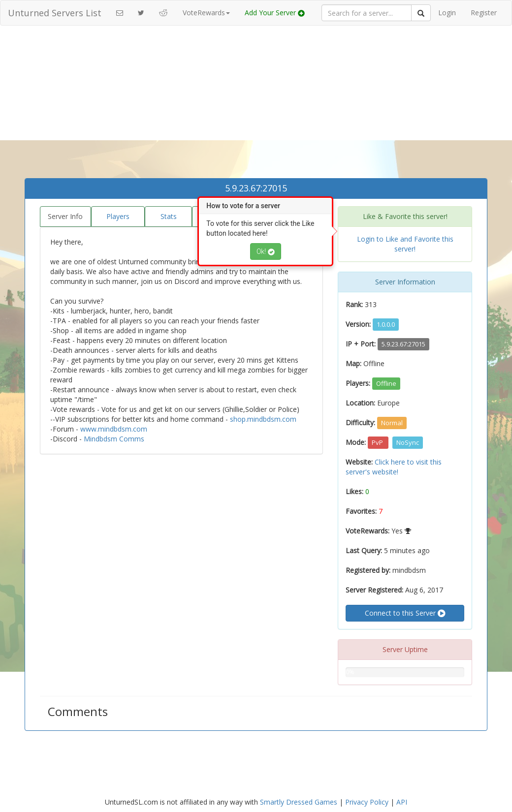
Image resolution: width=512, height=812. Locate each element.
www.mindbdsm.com (114, 429)
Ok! (266, 251)
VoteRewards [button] (206, 13)
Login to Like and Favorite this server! (405, 244)
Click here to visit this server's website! (394, 467)
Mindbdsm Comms (114, 439)
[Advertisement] (256, 104)
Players (118, 216)
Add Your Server (275, 13)
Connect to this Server (405, 613)
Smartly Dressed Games (299, 802)
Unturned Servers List (55, 13)
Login (447, 13)
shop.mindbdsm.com (263, 419)
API (402, 802)
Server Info (65, 216)
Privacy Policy (367, 802)
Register (484, 13)
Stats (169, 216)
